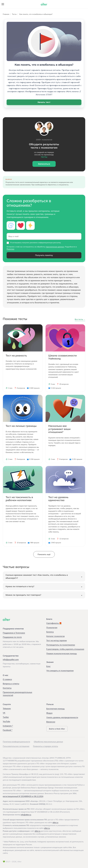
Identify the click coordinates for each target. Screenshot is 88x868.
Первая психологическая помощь (62, 653)
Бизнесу (50, 632)
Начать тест (44, 102)
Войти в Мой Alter (57, 729)
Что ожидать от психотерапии (60, 671)
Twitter (6, 717)
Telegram (7, 708)
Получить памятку (44, 255)
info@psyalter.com (11, 659)
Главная (6, 14)
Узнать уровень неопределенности (62, 717)
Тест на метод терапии (57, 640)
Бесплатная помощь (56, 709)
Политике (10, 249)
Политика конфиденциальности (16, 742)
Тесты (14, 14)
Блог (49, 666)
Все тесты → (80, 319)
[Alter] (6, 619)
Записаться (44, 164)
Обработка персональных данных (48, 742)
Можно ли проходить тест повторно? (23, 595)
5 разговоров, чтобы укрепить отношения (65, 649)
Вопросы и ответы (11, 684)
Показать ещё (44, 554)
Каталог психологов (56, 636)
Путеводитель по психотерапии (61, 645)
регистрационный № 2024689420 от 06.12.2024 (23, 796)
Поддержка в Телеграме (14, 633)
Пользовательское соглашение (16, 746)
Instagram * (8, 726)
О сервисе (7, 679)
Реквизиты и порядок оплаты (46, 746)
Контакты (7, 688)
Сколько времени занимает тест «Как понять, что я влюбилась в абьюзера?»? (37, 576)
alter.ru (55, 822)
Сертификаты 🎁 (54, 623)
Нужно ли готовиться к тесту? (20, 586)
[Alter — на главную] (44, 4)
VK (4, 713)
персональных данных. (55, 247)
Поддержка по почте (12, 637)
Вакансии (51, 722)
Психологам (52, 627)
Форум (49, 713)
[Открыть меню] (3, 4)
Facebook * (8, 730)
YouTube (6, 721)
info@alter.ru (26, 815)
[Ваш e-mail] (44, 236)
